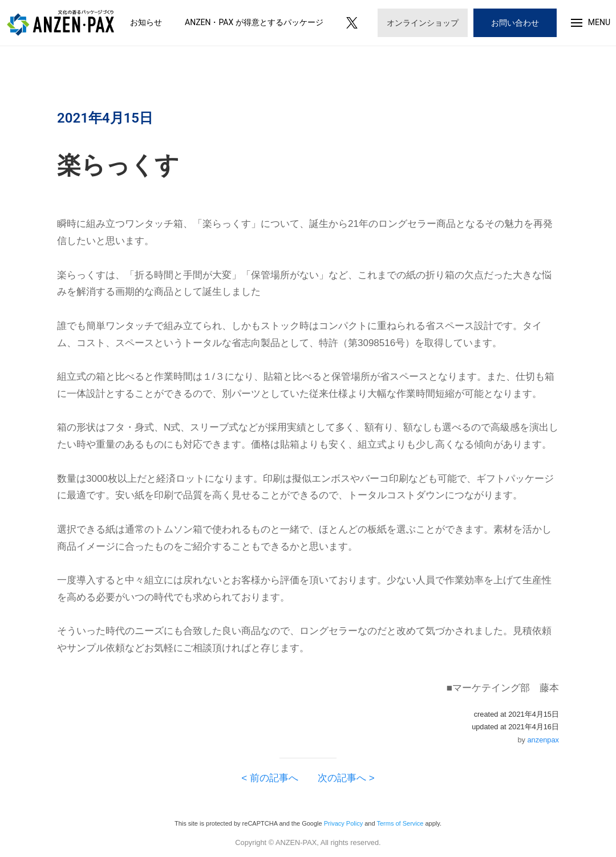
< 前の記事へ (275, 778)
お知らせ (146, 22)
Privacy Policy (343, 823)
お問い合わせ (515, 23)
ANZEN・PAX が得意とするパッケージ (254, 22)
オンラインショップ (423, 23)
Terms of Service (400, 823)
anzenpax (544, 740)
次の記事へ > (341, 778)
